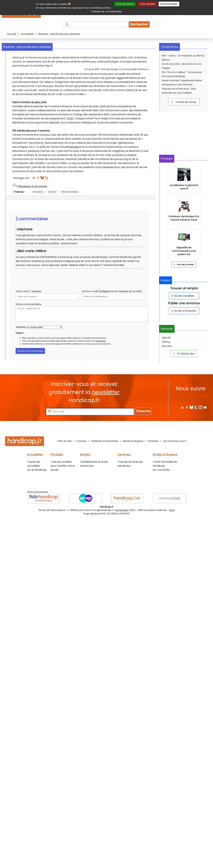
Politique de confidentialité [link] (107, 12)
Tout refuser (147, 4)
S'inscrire (143, 411)
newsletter (106, 392)
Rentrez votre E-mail (32, 411)
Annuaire (167, 346)
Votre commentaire (28, 304)
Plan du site (65, 441)
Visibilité (21, 327)
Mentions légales (133, 441)
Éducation (38, 192)
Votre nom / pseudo (28, 291)
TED (70, 118)
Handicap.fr (122, 510)
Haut (172, 510)
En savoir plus (183, 353)
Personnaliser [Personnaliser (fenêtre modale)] (169, 4)
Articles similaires (70, 192)
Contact (81, 441)
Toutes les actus (183, 102)
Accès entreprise (183, 311)
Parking (166, 342)
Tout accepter (125, 4)
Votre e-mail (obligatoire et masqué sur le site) (112, 291)
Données (153, 441)
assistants (100, 341)
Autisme (52, 192)
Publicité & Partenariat (105, 441)
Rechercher (139, 24)
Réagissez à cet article (33, 186)
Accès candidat (182, 296)
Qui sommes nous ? (175, 441)
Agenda (166, 338)
